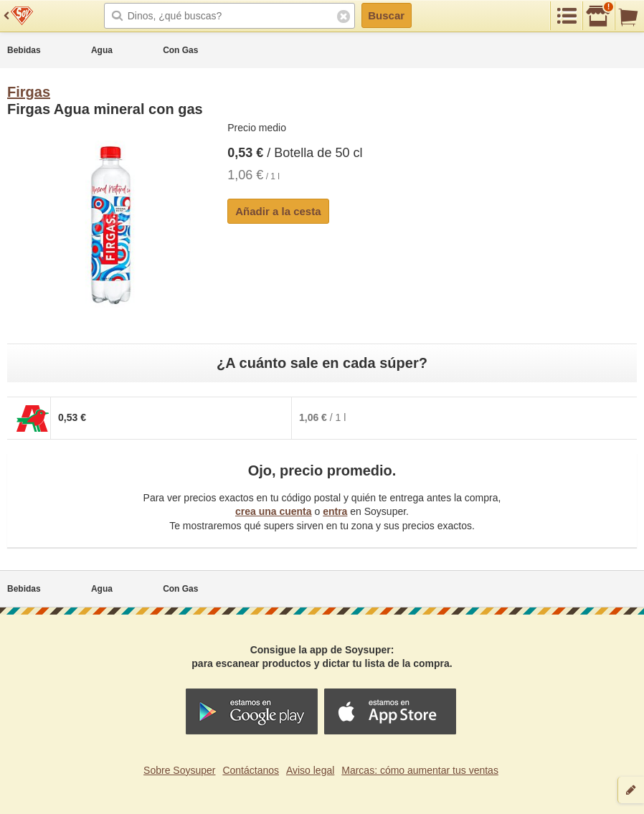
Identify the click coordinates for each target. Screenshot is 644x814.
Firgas (29, 92)
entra (335, 511)
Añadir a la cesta (278, 211)
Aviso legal (310, 770)
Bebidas (24, 50)
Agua (102, 50)
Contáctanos (251, 770)
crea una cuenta (274, 511)
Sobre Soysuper (179, 770)
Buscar (386, 15)
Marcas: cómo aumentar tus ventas (420, 770)
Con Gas (180, 50)
